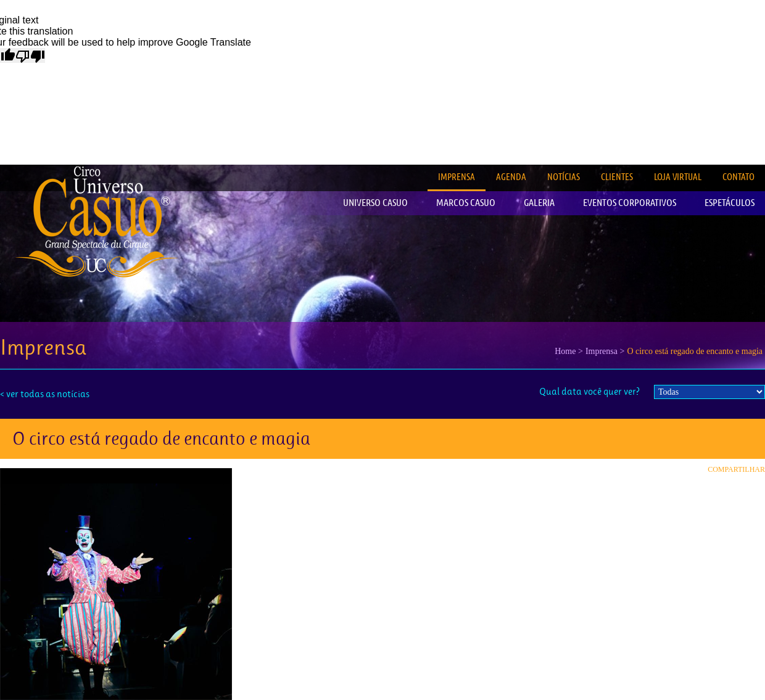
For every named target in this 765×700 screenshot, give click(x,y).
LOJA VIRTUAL (678, 177)
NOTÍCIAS (564, 177)
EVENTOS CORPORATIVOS (630, 203)
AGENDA (511, 177)
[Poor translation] (30, 56)
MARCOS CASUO (466, 203)
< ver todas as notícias (45, 394)
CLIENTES (617, 177)
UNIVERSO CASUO (375, 203)
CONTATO (738, 177)
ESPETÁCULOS (730, 203)
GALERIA (539, 203)
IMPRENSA (457, 177)
